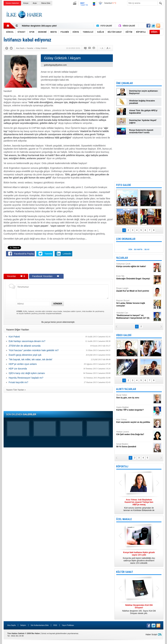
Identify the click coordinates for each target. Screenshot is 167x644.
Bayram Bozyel (134, 303)
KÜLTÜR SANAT (125, 572)
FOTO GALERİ (123, 185)
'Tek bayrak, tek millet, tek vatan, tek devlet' (30, 359)
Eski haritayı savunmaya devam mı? (27, 341)
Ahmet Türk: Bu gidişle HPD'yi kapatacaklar (143, 112)
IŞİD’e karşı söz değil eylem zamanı (27, 373)
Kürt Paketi (14, 337)
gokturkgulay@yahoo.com (55, 65)
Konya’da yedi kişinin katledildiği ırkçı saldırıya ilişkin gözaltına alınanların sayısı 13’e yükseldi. (139, 558)
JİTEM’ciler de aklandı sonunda (25, 346)
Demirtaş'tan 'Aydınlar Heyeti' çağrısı (143, 122)
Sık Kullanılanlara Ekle (40, 625)
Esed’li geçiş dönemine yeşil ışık (25, 355)
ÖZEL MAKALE (124, 519)
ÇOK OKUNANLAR (126, 239)
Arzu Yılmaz (134, 421)
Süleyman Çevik (134, 265)
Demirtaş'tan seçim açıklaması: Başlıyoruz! (144, 92)
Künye (26, 3)
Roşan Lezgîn (134, 290)
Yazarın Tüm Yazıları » (16, 390)
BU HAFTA (138, 250)
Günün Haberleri (12, 3)
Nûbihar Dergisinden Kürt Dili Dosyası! (41, 26)
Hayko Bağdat (134, 409)
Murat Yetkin (134, 396)
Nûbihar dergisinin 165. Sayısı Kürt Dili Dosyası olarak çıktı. (139, 609)
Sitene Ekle (46, 3)
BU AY (147, 250)
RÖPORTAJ (122, 466)
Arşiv (35, 3)
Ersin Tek (134, 277)
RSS (55, 625)
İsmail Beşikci (134, 445)
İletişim (23, 625)
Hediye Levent (134, 433)
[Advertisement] (104, 15)
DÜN (130, 250)
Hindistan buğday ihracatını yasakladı (142, 102)
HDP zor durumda (18, 369)
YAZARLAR (122, 258)
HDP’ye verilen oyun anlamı (23, 364)
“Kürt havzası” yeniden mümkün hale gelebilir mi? (34, 350)
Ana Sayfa (11, 625)
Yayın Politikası (68, 625)
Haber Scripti (151, 635)
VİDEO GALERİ (124, 335)
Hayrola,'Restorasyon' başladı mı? (26, 378)
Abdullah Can (134, 315)
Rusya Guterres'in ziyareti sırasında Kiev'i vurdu (141, 131)
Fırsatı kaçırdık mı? (18, 382)
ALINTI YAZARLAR (126, 389)
